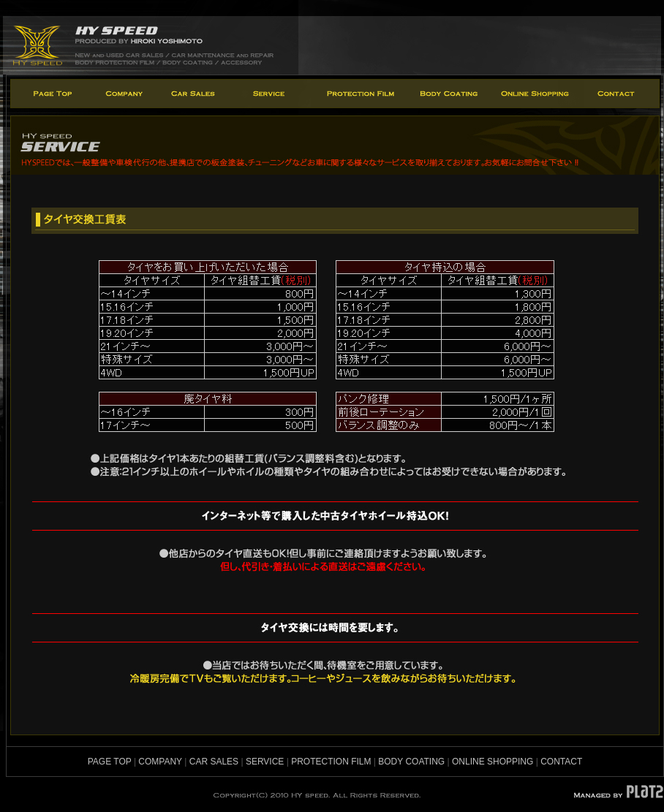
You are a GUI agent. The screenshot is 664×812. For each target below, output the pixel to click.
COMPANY (160, 762)
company (124, 94)
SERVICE (265, 762)
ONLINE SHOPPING (493, 762)
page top (51, 94)
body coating (448, 94)
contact (622, 94)
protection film (359, 94)
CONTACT (561, 762)
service (270, 94)
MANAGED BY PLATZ (618, 792)
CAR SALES (214, 762)
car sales (193, 94)
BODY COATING (411, 762)
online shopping (536, 94)
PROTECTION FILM (331, 762)
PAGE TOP (110, 762)
